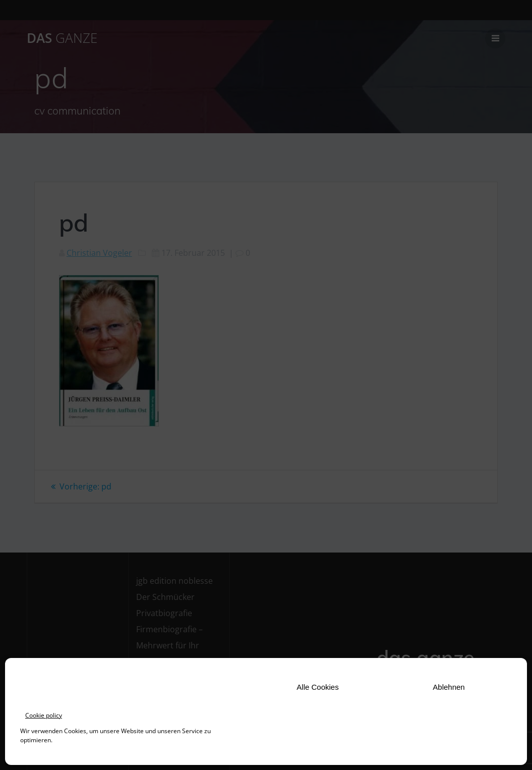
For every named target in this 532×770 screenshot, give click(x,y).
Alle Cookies (317, 687)
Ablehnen (449, 687)
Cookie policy (44, 715)
